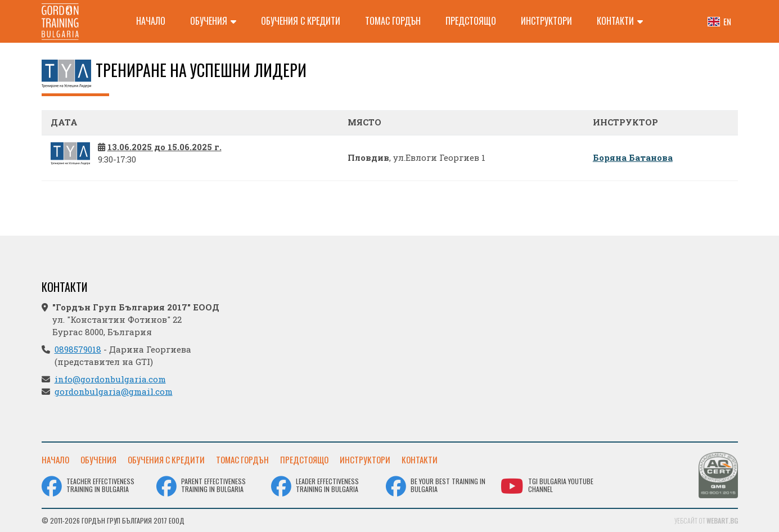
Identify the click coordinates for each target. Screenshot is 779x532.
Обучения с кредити (301, 21)
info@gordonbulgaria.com (110, 379)
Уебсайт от (706, 520)
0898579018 (78, 349)
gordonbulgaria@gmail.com (114, 391)
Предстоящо (471, 21)
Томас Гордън (393, 21)
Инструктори (546, 21)
